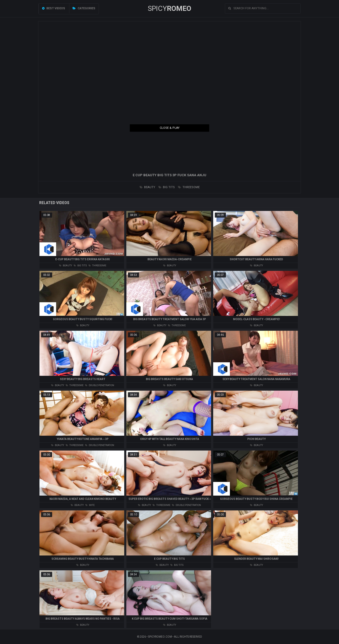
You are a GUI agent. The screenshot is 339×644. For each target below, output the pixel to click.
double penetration (100, 385)
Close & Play (170, 128)
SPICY (169, 8)
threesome (189, 187)
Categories (84, 8)
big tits (167, 187)
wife (90, 505)
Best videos (54, 8)
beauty (147, 187)
